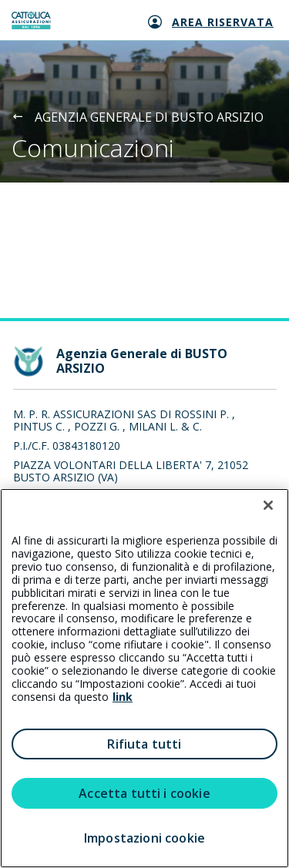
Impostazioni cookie (144, 838)
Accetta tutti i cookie (144, 793)
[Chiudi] (268, 505)
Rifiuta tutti (144, 744)
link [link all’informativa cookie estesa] (123, 697)
